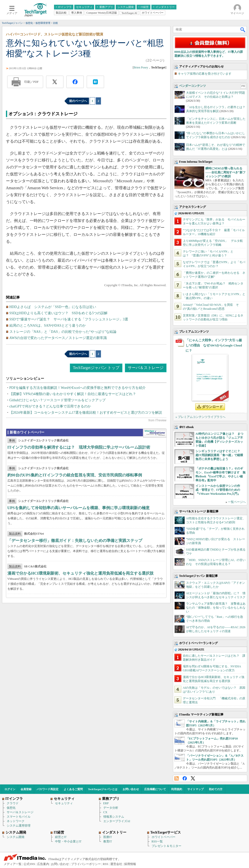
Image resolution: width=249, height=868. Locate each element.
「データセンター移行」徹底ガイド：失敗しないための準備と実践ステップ (75, 541)
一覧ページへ (237, 502)
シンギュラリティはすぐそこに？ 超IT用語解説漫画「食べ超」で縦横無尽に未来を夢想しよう (219, 455)
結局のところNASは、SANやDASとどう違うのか (48, 325)
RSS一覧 (157, 841)
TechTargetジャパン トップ (96, 368)
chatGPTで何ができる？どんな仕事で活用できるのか (50, 406)
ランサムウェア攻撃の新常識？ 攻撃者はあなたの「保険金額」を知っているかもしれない (216, 608)
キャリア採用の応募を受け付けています (205, 74)
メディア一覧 (13, 864)
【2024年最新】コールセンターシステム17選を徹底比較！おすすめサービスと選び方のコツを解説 (86, 413)
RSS (177, 778)
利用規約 (177, 789)
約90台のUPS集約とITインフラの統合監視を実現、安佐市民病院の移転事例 (75, 475)
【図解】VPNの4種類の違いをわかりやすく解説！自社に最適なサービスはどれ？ (73, 394)
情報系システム (114, 817)
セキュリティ (64, 803)
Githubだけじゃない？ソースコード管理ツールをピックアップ (58, 400)
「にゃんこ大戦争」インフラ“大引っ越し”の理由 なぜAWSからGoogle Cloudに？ (214, 345)
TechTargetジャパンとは (103, 789)
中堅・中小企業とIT (68, 841)
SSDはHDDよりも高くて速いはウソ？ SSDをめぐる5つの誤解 (59, 313)
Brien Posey (141, 67)
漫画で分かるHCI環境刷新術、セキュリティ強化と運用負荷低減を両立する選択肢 (81, 573)
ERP (106, 803)
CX (105, 812)
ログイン (10, 789)
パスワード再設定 (48, 789)
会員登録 (26, 789)
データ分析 (111, 808)
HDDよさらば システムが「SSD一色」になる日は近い (53, 307)
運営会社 (116, 864)
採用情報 (130, 864)
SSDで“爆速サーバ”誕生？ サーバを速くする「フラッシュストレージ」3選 (69, 319)
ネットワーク (16, 821)
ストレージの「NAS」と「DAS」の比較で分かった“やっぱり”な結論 (63, 332)
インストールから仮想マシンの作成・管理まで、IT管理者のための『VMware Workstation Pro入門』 (218, 490)
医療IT (108, 837)
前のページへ (78, 101)
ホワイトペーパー (164, 837)
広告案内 (43, 864)
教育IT (108, 841)
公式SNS (29, 864)
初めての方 (216, 789)
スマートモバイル (19, 817)
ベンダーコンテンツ (193, 86)
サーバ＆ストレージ (146, 368)
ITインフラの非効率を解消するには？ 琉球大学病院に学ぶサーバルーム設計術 (79, 447)
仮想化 (11, 808)
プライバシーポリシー (86, 864)
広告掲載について (155, 789)
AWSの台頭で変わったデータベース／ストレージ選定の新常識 (58, 338)
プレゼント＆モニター (166, 846)
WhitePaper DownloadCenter (155, 433)
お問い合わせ (131, 789)
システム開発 (16, 837)
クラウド (13, 803)
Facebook (185, 778)
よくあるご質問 (73, 789)
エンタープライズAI (117, 821)
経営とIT (61, 837)
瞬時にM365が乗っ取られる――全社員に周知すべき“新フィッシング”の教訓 (225, 172)
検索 (243, 30)
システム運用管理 (19, 826)
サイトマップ (195, 789)
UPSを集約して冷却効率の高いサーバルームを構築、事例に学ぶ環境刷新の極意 (79, 508)
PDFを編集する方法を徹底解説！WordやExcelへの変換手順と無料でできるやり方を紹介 (78, 388)
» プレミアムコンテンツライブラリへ (201, 417)
